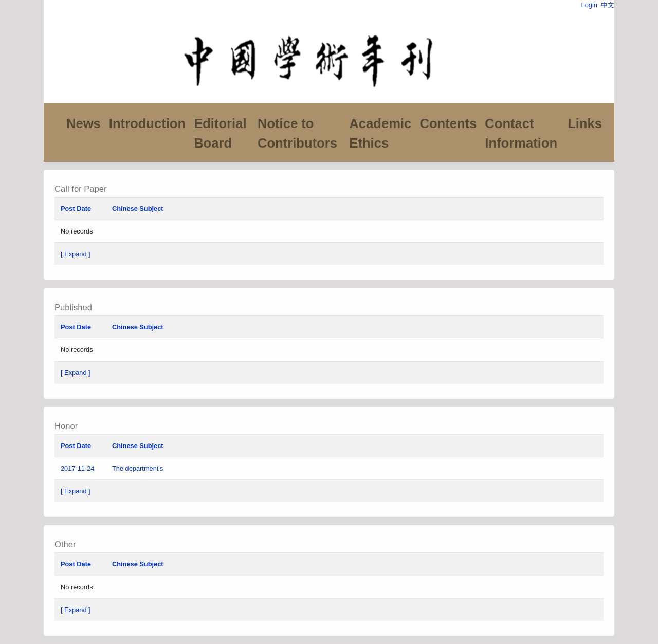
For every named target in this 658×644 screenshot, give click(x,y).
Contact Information (521, 133)
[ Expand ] (76, 254)
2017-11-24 (77, 468)
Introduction (147, 123)
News (84, 123)
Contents (448, 123)
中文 (608, 5)
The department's (139, 468)
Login (589, 5)
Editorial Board (220, 133)
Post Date (76, 209)
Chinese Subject (138, 209)
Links (585, 123)
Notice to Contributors (297, 133)
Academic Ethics (380, 133)
